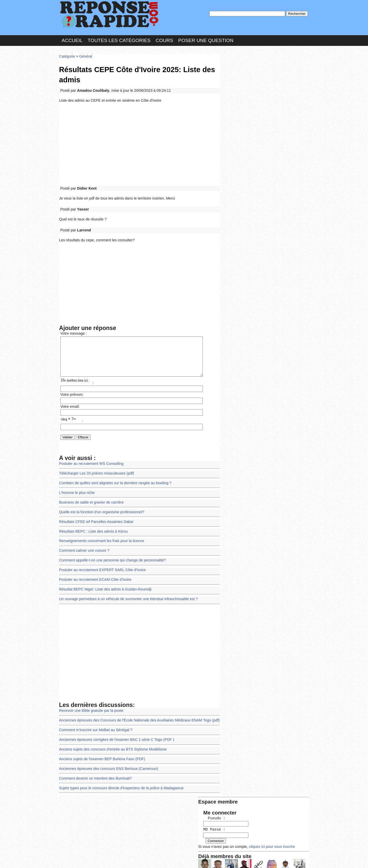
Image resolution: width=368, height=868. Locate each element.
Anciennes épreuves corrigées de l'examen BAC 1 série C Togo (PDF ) (114, 730)
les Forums (134, 859)
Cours (164, 39)
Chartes (69, 859)
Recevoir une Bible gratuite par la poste (90, 702)
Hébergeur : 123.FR (170, 859)
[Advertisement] (139, 141)
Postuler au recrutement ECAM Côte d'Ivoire (94, 573)
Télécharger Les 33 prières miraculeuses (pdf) (95, 471)
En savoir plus (180, 851)
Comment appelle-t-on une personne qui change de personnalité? (110, 554)
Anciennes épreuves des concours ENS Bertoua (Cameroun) (106, 758)
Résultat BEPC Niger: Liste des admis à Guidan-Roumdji (103, 582)
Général (85, 55)
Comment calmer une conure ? (83, 545)
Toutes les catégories (119, 39)
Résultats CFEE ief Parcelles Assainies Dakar (95, 517)
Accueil (72, 39)
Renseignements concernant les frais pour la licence (100, 536)
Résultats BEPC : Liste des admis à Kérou (92, 527)
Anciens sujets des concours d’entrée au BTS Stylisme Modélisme (111, 739)
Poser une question (206, 39)
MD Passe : (237, 85)
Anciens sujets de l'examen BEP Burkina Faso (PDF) (100, 749)
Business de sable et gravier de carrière (90, 499)
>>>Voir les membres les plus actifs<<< (254, 177)
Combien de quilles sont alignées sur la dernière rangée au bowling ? (113, 480)
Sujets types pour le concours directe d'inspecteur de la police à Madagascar (119, 776)
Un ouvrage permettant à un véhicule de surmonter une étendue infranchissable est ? (125, 591)
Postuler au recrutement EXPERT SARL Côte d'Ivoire (101, 564)
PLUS (261, 859)
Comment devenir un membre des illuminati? (94, 767)
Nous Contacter (100, 859)
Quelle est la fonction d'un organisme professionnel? (100, 508)
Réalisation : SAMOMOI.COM (224, 859)
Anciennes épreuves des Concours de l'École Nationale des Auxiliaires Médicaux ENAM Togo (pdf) (136, 712)
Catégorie (67, 55)
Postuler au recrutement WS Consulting (90, 462)
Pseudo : (237, 75)
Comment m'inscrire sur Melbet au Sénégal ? (94, 721)
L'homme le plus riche (76, 489)
